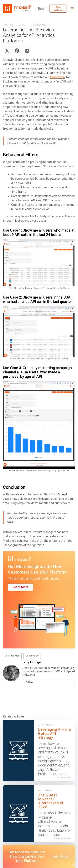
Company (40, 25)
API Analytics (12, 656)
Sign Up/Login (58, 8)
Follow (29, 682)
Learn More (20, 587)
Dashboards (32, 656)
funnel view (58, 77)
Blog (41, 9)
